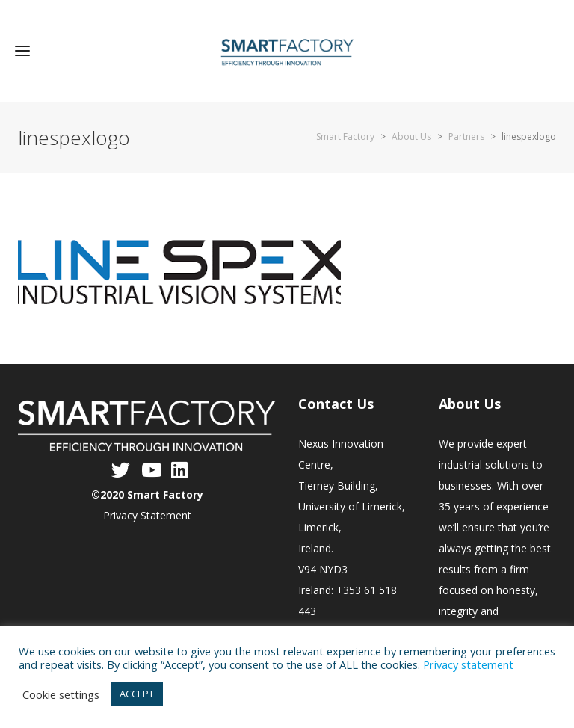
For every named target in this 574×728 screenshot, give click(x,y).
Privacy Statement (147, 515)
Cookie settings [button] (61, 694)
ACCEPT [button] (137, 694)
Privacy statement (468, 664)
